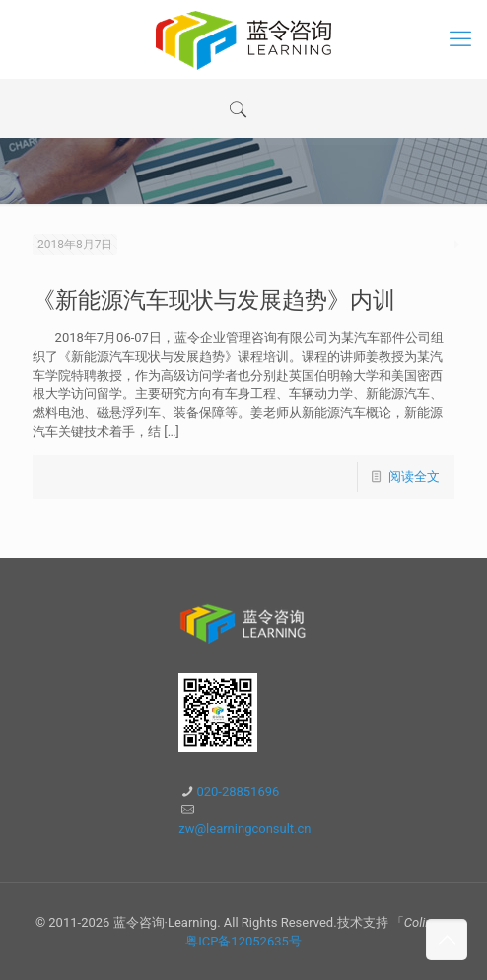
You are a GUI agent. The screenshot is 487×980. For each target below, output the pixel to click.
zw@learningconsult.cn (244, 829)
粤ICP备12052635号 (243, 941)
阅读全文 (414, 477)
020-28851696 (238, 791)
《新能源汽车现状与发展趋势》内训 (214, 300)
